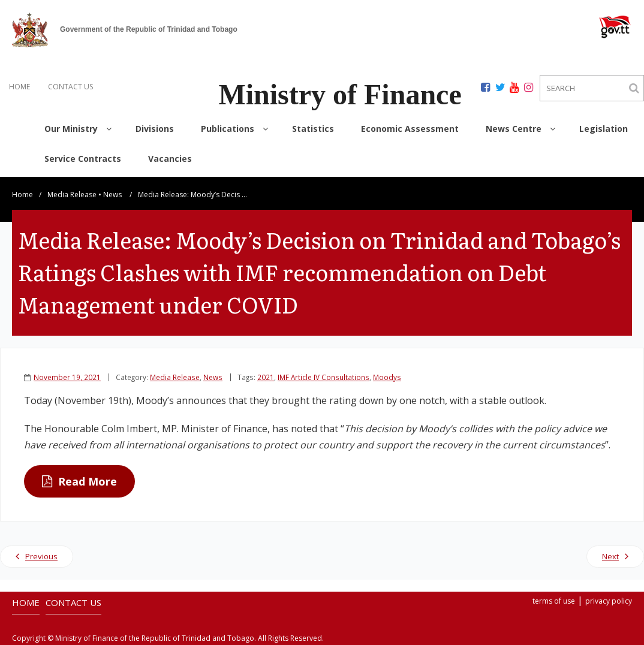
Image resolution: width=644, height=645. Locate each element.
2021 (266, 377)
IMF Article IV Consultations (323, 377)
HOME (19, 87)
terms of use (554, 601)
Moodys (387, 377)
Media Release (72, 195)
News (112, 195)
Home (22, 195)
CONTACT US (70, 87)
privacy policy (609, 601)
